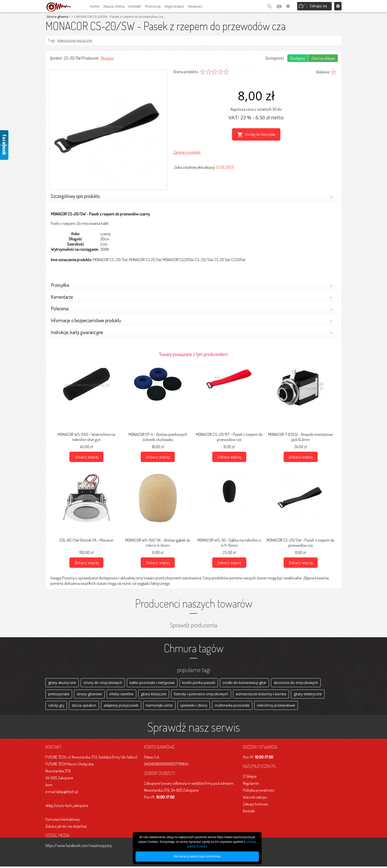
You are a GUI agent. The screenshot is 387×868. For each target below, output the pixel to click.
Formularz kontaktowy (63, 821)
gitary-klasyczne (154, 695)
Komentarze (192, 297)
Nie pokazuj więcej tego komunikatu (197, 856)
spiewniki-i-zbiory (194, 707)
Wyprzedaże (174, 6)
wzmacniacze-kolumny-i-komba (261, 695)
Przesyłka (192, 286)
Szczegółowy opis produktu (192, 197)
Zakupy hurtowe (255, 805)
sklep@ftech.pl (67, 793)
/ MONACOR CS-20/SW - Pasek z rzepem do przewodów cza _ (119, 17)
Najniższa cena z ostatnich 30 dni (256, 109)
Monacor (107, 58)
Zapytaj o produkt (187, 152)
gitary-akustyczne (62, 683)
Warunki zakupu (255, 799)
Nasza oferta (114, 6)
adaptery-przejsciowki (121, 707)
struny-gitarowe (89, 695)
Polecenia (192, 309)
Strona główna (57, 17)
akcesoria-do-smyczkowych (296, 683)
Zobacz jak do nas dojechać (66, 828)
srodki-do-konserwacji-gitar (244, 683)
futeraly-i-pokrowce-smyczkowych (201, 695)
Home (95, 6)
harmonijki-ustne (159, 707)
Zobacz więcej (87, 457)
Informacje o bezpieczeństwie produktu (192, 321)
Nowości (195, 6)
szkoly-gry (56, 707)
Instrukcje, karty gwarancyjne (192, 333)
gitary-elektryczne (308, 695)
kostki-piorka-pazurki (199, 683)
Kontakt (135, 6)
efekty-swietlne (121, 695)
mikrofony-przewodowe (276, 707)
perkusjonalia (59, 695)
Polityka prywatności (259, 792)
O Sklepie (250, 778)
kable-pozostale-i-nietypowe (152, 683)
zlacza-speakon (84, 707)
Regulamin (251, 785)
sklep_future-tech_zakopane (67, 807)
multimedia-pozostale (232, 707)
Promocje (153, 6)
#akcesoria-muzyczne (75, 40)
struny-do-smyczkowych (103, 683)
